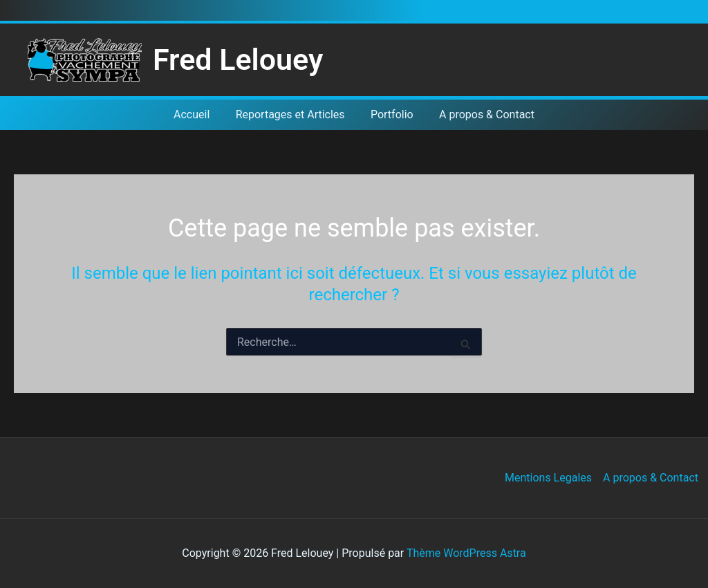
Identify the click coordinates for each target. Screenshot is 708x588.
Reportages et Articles (292, 114)
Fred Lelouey (238, 59)
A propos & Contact (481, 114)
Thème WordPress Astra (466, 553)
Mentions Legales (548, 478)
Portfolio (390, 114)
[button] (678, 11)
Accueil (197, 114)
